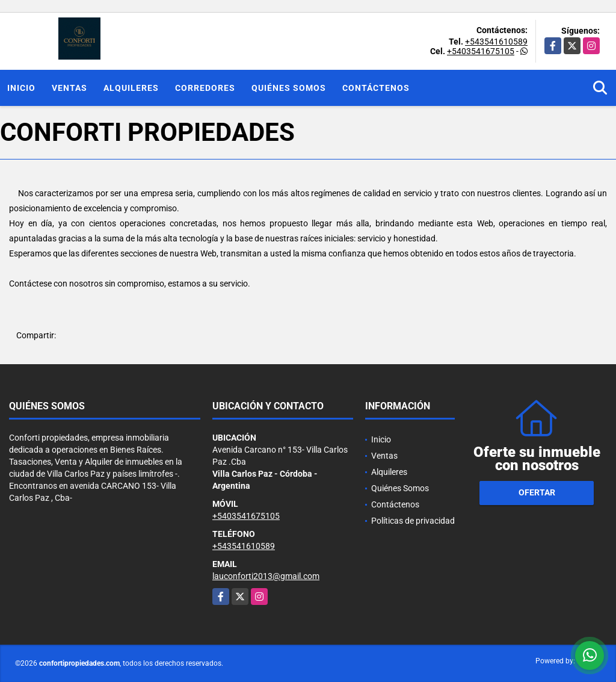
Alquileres (131, 88)
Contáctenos (376, 88)
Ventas (69, 88)
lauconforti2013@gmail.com (266, 576)
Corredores (205, 88)
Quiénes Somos (289, 88)
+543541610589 (496, 42)
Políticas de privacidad (413, 521)
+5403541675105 (481, 51)
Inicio (21, 88)
